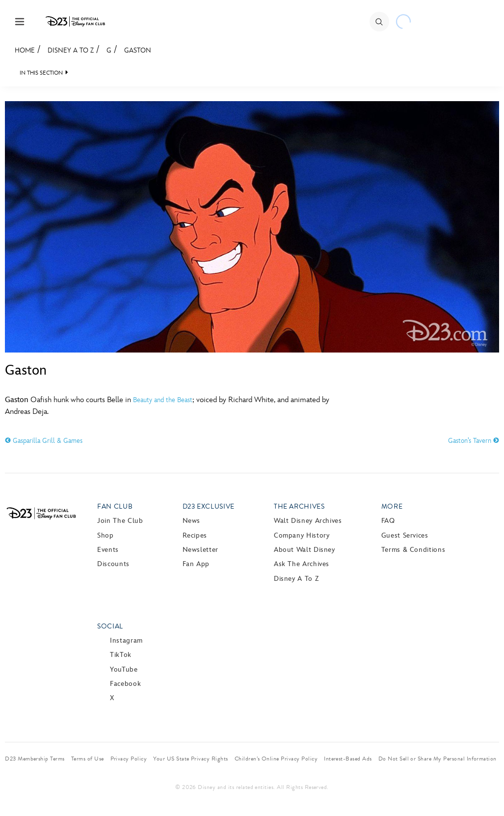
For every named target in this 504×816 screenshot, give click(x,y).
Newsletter (200, 550)
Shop (106, 535)
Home (25, 50)
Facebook (125, 684)
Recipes (195, 535)
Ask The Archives (302, 564)
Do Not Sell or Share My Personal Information (438, 759)
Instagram (126, 640)
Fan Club (115, 506)
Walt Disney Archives (308, 521)
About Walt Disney (305, 550)
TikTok (121, 655)
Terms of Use (88, 759)
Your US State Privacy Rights (190, 759)
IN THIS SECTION (41, 73)
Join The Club (120, 521)
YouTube (124, 669)
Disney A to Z (71, 50)
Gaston (138, 50)
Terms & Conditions (413, 550)
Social (110, 626)
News (192, 521)
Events (108, 550)
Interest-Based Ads (348, 759)
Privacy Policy (129, 759)
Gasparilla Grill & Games (44, 441)
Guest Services (405, 535)
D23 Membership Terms (35, 759)
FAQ (388, 521)
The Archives (299, 506)
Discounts (113, 564)
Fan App (196, 564)
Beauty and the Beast (163, 400)
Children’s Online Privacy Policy (276, 759)
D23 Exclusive (209, 506)
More (392, 506)
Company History (302, 535)
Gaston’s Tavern (474, 441)
